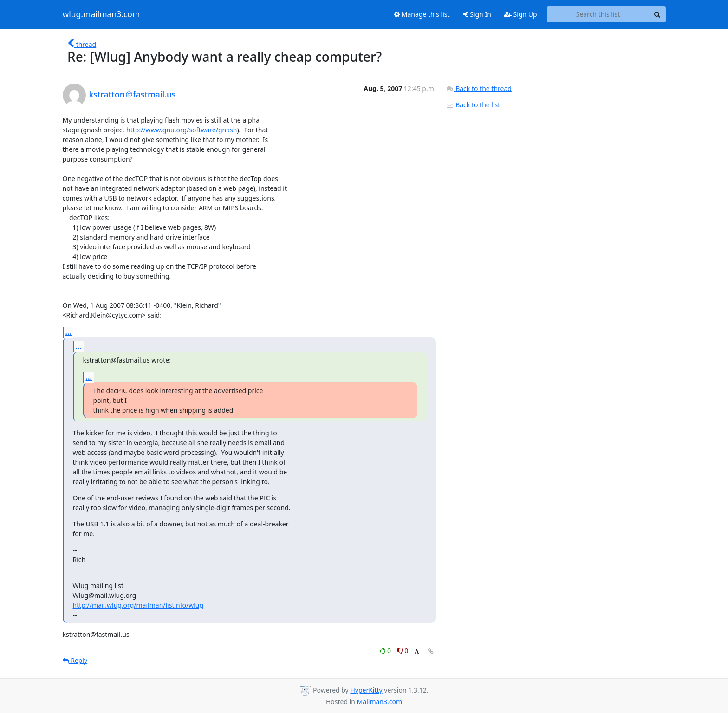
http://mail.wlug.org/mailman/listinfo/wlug (138, 605)
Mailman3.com (380, 702)
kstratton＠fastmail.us (133, 94)
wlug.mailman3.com (101, 14)
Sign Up (521, 14)
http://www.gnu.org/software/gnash (182, 130)
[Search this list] (598, 14)
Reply (75, 660)
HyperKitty (366, 690)
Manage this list (422, 14)
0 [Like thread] (386, 651)
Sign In (477, 14)
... (69, 332)
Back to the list (473, 105)
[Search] (657, 14)
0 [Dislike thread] (403, 651)
